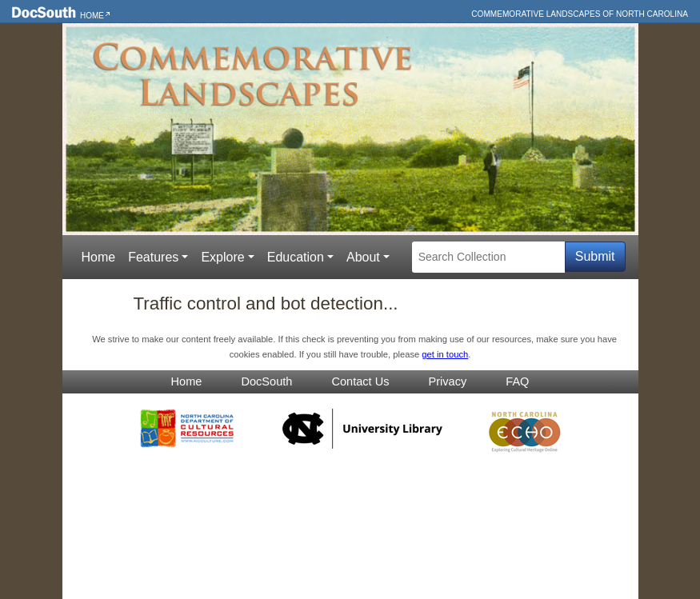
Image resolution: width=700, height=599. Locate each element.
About (363, 257)
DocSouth (266, 381)
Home (92, 16)
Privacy (448, 381)
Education (296, 257)
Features (153, 257)
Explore (222, 257)
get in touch (445, 354)
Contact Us (360, 381)
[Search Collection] (488, 257)
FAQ (517, 381)
